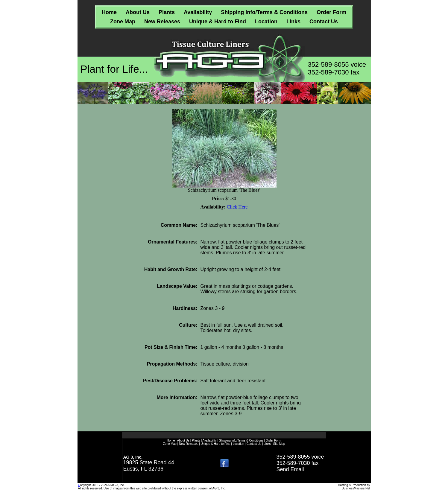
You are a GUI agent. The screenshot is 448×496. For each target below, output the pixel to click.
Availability (198, 12)
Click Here (237, 207)
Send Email (290, 469)
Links (293, 22)
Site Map (279, 444)
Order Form (331, 12)
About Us (138, 12)
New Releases (162, 22)
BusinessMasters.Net (356, 488)
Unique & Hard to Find (218, 22)
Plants (167, 12)
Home (109, 12)
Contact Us (324, 22)
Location (266, 22)
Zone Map (123, 22)
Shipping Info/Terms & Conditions (264, 12)
